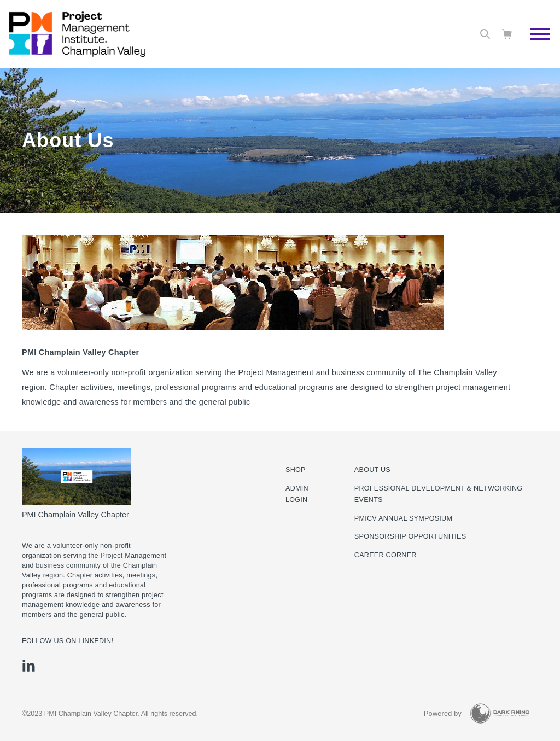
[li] (29, 666)
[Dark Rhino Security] (500, 713)
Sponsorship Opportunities (410, 536)
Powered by (443, 714)
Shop (296, 470)
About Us (372, 470)
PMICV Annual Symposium (403, 518)
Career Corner (386, 555)
